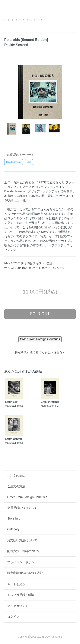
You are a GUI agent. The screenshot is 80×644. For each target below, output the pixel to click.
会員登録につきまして (22, 508)
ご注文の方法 (16, 486)
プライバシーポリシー (22, 562)
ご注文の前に (16, 476)
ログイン (13, 617)
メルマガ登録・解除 (21, 595)
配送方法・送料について (24, 551)
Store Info (14, 518)
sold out (40, 314)
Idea (29, 162)
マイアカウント (18, 606)
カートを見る (16, 584)
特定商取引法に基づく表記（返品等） (40, 352)
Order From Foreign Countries (27, 497)
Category (13, 529)
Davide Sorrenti (14, 162)
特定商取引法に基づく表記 (25, 573)
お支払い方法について (22, 540)
